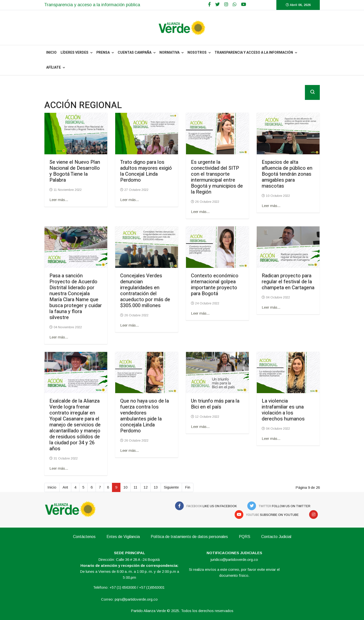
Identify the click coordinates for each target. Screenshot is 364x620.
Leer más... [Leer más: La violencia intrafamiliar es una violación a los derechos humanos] (271, 438)
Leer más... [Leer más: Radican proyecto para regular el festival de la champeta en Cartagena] (271, 307)
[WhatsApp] (235, 4)
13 (156, 487)
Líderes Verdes (74, 53)
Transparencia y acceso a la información (254, 53)
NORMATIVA (169, 53)
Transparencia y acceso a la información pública (92, 5)
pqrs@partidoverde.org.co (136, 599)
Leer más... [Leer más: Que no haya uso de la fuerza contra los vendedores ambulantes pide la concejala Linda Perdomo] (129, 450)
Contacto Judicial (276, 537)
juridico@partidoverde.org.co (234, 559)
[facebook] (209, 4)
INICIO (51, 53)
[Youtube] (244, 4)
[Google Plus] (226, 4)
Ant (65, 487)
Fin (188, 487)
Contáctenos (84, 537)
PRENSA (103, 53)
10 (125, 487)
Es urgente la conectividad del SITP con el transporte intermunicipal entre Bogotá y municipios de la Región (217, 177)
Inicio (52, 487)
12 (146, 487)
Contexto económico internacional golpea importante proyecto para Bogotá (215, 285)
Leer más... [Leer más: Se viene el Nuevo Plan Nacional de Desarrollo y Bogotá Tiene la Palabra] (59, 200)
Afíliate (54, 67)
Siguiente (171, 487)
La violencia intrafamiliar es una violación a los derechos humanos (283, 410)
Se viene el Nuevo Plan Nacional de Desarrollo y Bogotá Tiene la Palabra (75, 171)
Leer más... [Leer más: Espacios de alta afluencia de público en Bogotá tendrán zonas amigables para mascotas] (271, 206)
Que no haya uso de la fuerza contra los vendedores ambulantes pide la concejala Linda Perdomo (145, 416)
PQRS (245, 537)
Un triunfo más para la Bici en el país (215, 404)
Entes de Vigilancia (123, 537)
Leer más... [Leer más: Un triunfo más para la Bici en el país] (200, 427)
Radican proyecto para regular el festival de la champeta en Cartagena (288, 282)
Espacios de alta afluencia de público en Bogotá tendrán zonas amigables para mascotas (287, 174)
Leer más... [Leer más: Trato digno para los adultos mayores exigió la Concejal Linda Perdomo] (129, 200)
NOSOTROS (197, 53)
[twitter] (218, 4)
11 (135, 487)
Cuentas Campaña (135, 53)
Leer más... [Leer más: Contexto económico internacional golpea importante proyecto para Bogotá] (200, 313)
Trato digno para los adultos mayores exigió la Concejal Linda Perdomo (146, 171)
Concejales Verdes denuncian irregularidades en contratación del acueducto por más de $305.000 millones (145, 291)
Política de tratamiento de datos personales (189, 537)
